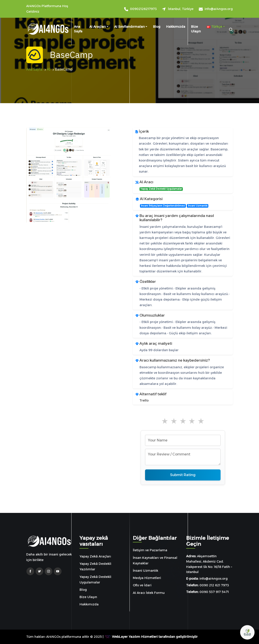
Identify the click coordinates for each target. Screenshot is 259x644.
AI (49, 69)
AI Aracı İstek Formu (149, 593)
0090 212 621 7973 (214, 585)
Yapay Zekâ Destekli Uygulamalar (161, 189)
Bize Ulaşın (196, 29)
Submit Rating (183, 475)
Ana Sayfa (78, 29)
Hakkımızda (176, 27)
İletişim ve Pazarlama (150, 550)
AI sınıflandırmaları (129, 27)
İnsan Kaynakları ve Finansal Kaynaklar (155, 560)
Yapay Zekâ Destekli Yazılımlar (95, 566)
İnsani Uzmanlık (198, 206)
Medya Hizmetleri (147, 578)
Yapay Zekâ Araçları (95, 556)
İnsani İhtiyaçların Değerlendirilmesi (163, 206)
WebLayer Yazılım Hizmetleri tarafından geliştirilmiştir (155, 637)
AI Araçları (98, 27)
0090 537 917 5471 (214, 592)
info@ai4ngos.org (219, 9)
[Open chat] (247, 632)
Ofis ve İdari (142, 585)
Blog (157, 27)
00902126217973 (143, 9)
